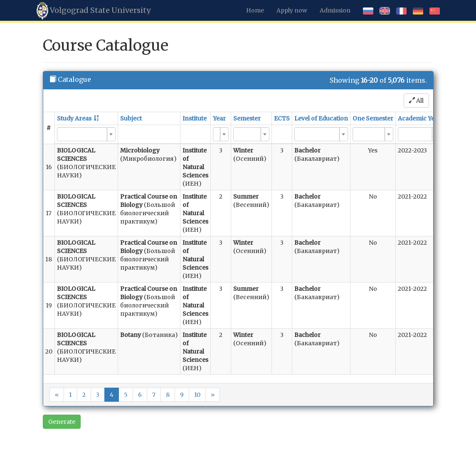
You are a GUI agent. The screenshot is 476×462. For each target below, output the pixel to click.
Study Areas (74, 118)
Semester (247, 118)
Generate (62, 422)
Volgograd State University (94, 11)
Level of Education (321, 118)
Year (219, 118)
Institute (195, 118)
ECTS (282, 118)
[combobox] (86, 134)
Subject (131, 118)
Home (255, 10)
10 (197, 395)
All (416, 101)
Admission (335, 10)
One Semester (373, 118)
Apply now (292, 10)
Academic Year (419, 118)
